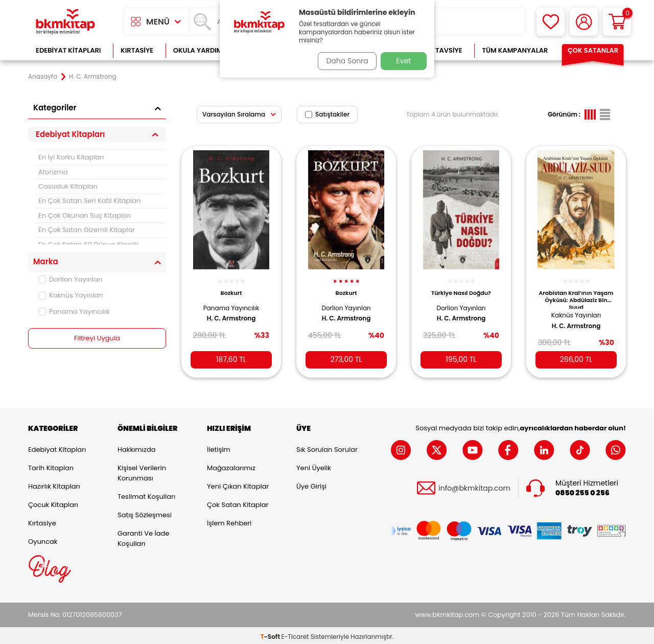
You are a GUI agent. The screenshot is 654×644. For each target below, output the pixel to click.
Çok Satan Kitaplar (238, 503)
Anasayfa (43, 77)
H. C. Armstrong (231, 313)
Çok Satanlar (593, 50)
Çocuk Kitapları (53, 503)
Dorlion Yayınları (70, 279)
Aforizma (53, 172)
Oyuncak (43, 539)
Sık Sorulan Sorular (327, 447)
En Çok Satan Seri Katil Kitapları (89, 201)
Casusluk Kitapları (68, 186)
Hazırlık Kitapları (54, 484)
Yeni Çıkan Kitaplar (238, 484)
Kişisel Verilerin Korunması (142, 471)
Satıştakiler (327, 114)
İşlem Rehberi (229, 521)
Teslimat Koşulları (146, 494)
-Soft (271, 634)
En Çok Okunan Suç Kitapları (85, 215)
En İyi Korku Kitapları (71, 157)
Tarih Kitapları (51, 466)
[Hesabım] (584, 22)
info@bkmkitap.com (474, 486)
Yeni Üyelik (314, 466)
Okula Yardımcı (201, 50)
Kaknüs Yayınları (71, 295)
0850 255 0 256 (582, 491)
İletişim (219, 447)
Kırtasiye (137, 50)
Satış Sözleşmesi (145, 513)
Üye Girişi (311, 484)
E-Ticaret (295, 634)
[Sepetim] (617, 22)
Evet (404, 61)
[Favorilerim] (551, 22)
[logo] (65, 22)
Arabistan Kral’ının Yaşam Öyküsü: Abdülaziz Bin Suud (576, 293)
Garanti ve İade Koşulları (143, 536)
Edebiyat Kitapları (68, 50)
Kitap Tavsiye (439, 50)
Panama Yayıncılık (74, 312)
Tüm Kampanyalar (515, 50)
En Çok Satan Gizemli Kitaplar (87, 230)
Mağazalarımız (231, 466)
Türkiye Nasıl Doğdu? (461, 287)
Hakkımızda (136, 447)
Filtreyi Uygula (97, 338)
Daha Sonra (344, 61)
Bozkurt (231, 287)
